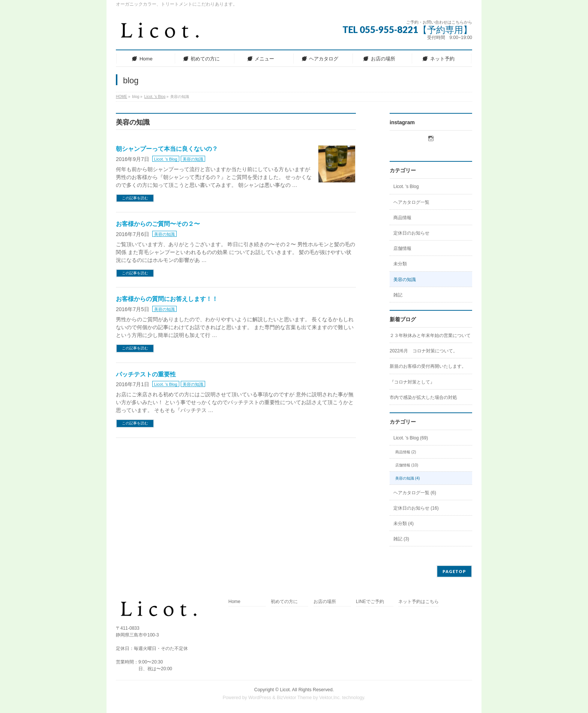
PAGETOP (454, 571)
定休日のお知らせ (411, 233)
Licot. (285, 690)
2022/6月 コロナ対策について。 (424, 351)
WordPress (260, 698)
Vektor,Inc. (330, 698)
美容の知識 (193, 159)
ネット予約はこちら (418, 602)
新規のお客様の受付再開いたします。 (428, 366)
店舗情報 (402, 248)
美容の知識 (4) (407, 478)
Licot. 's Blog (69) (411, 438)
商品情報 (402, 218)
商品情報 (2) (406, 452)
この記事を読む (135, 198)
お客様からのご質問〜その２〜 (158, 224)
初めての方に (284, 602)
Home (234, 602)
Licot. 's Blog (166, 159)
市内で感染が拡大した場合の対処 (423, 397)
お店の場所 (325, 602)
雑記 (398, 295)
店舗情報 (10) (407, 465)
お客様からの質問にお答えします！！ (167, 299)
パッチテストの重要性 (146, 374)
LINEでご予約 (370, 602)
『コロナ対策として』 (412, 382)
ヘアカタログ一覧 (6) (415, 493)
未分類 (400, 264)
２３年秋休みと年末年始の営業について (430, 335)
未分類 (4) (403, 523)
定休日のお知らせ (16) (416, 508)
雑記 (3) (401, 539)
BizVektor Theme (294, 698)
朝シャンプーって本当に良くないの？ (167, 149)
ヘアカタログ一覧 (411, 202)
